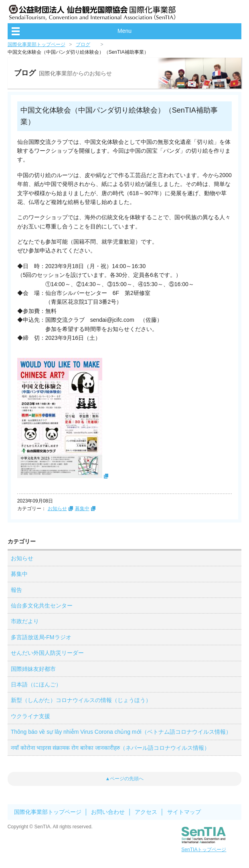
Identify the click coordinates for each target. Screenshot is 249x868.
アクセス (146, 812)
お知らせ (57, 509)
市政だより (25, 621)
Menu (124, 31)
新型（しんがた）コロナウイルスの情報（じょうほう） (81, 700)
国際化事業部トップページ (36, 44)
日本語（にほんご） (36, 684)
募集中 (82, 509)
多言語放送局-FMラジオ (41, 637)
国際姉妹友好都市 (33, 669)
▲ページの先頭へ (125, 779)
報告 (16, 590)
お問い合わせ (108, 812)
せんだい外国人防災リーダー (47, 653)
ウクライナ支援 (30, 716)
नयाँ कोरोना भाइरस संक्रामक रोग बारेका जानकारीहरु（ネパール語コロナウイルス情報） (110, 748)
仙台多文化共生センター (42, 606)
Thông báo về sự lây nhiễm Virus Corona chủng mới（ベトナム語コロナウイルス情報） (121, 732)
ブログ (83, 44)
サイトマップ (184, 812)
